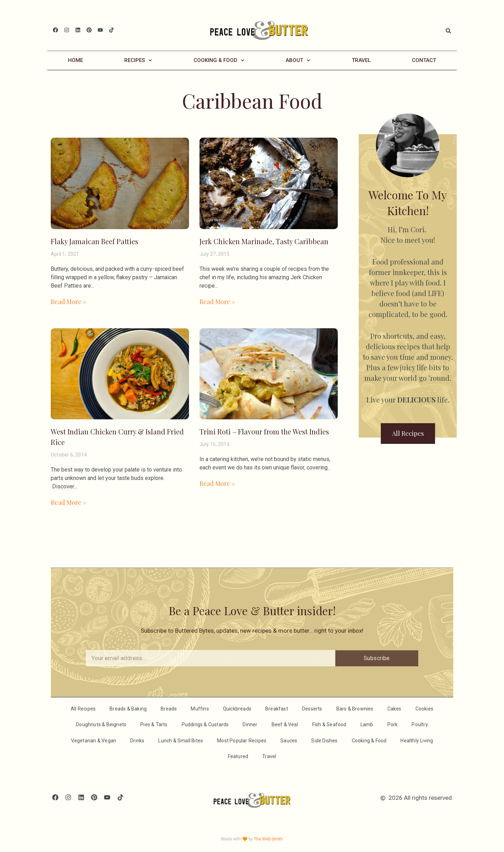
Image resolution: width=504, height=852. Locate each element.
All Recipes (83, 708)
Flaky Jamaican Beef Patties (94, 241)
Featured (238, 756)
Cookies (424, 708)
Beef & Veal (285, 724)
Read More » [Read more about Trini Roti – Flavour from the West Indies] (217, 483)
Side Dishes (324, 740)
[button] (448, 31)
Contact (424, 60)
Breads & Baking (128, 708)
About (298, 60)
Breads (169, 708)
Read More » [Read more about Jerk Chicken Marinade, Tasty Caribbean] (217, 301)
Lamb (367, 724)
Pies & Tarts (154, 724)
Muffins (200, 708)
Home (75, 60)
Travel (361, 60)
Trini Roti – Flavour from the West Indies (264, 431)
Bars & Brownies (355, 708)
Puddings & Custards (205, 724)
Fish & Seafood (329, 724)
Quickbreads (237, 708)
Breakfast (277, 708)
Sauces (289, 740)
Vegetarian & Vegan (94, 740)
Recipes (138, 60)
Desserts (312, 708)
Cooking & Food (219, 60)
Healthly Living (417, 740)
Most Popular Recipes (242, 740)
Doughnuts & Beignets (101, 724)
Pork (393, 724)
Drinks (137, 740)
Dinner (250, 724)
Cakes (394, 708)
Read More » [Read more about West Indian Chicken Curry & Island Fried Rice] (68, 502)
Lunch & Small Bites (181, 740)
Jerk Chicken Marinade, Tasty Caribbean (264, 241)
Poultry (420, 724)
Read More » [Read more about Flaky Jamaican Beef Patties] (68, 301)
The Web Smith (268, 839)
